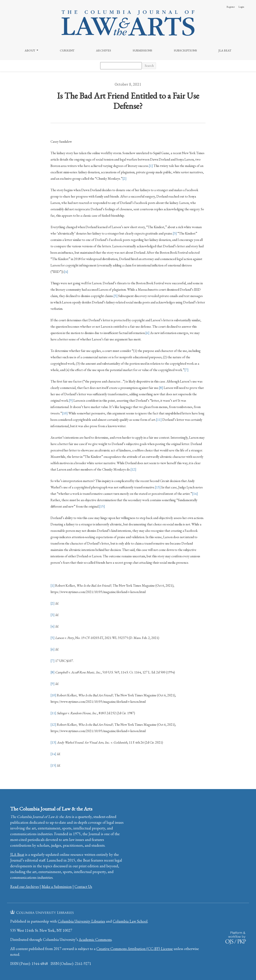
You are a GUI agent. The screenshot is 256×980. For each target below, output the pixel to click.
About (30, 50)
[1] (151, 166)
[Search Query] (121, 66)
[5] (116, 296)
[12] (133, 469)
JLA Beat (225, 50)
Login (241, 7)
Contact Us (83, 887)
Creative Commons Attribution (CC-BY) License (135, 949)
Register (231, 7)
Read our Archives (25, 887)
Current (67, 50)
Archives (103, 50)
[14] (195, 494)
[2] (124, 179)
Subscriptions (185, 50)
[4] (66, 272)
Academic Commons (95, 939)
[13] (158, 487)
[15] (102, 506)
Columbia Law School (130, 921)
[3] (175, 233)
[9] (71, 400)
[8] (161, 388)
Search (149, 66)
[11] (159, 420)
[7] (186, 370)
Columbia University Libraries (81, 921)
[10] (65, 413)
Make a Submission (57, 887)
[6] (147, 333)
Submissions (142, 50)
